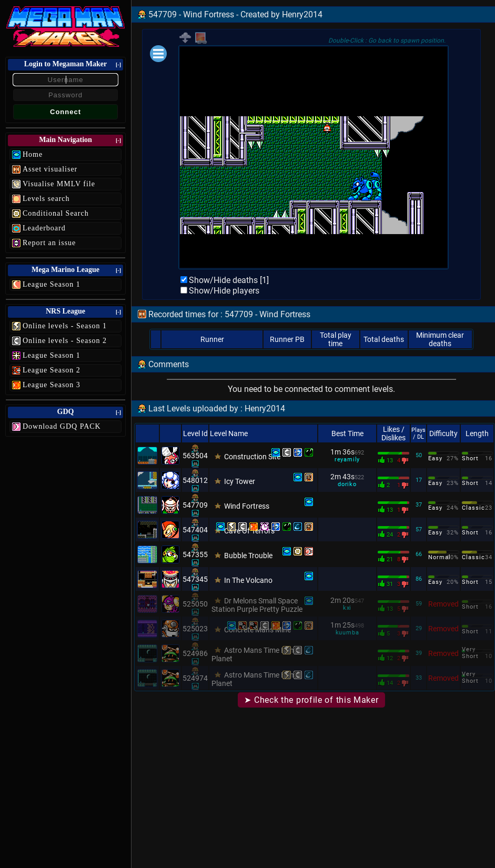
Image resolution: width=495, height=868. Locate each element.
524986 (195, 653)
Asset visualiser (50, 169)
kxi (347, 608)
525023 (195, 629)
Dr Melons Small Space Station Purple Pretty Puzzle (257, 605)
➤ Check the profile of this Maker (311, 700)
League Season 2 (52, 370)
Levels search (46, 199)
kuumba (347, 633)
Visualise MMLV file (59, 184)
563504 (195, 456)
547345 (195, 579)
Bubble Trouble (248, 556)
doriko (347, 484)
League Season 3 (52, 385)
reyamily (347, 460)
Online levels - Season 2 (65, 341)
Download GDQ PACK (62, 426)
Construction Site (252, 457)
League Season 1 (52, 284)
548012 (195, 480)
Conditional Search (56, 213)
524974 (195, 678)
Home (33, 154)
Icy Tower (240, 481)
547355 (195, 554)
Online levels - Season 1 (65, 326)
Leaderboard (44, 228)
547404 (195, 530)
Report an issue (49, 243)
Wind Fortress (247, 506)
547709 (195, 505)
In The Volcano (248, 580)
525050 (195, 604)
